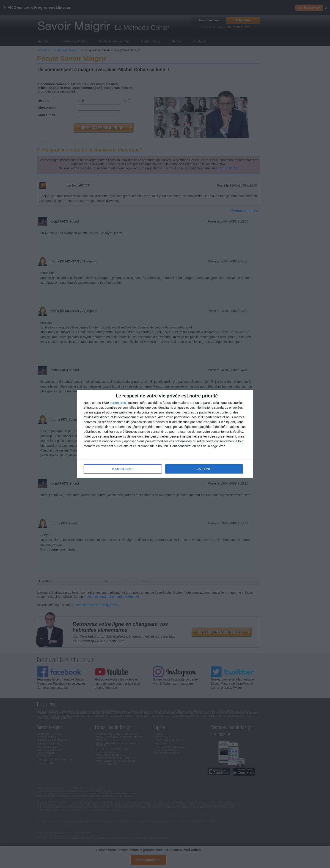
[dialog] (165, 434)
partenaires (118, 403)
